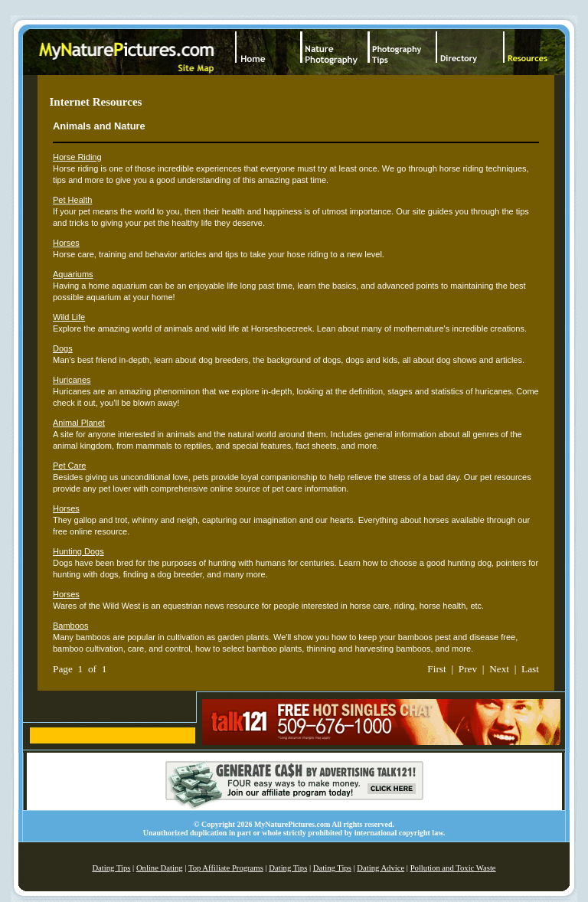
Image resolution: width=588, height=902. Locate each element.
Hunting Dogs (78, 551)
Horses (66, 243)
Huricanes (72, 380)
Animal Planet (79, 423)
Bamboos (70, 626)
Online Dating (160, 868)
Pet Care (69, 466)
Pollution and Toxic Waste (453, 868)
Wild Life (69, 317)
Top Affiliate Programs (226, 868)
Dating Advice (381, 868)
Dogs (63, 348)
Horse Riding (77, 157)
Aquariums (73, 274)
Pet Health (72, 200)
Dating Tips (111, 868)
